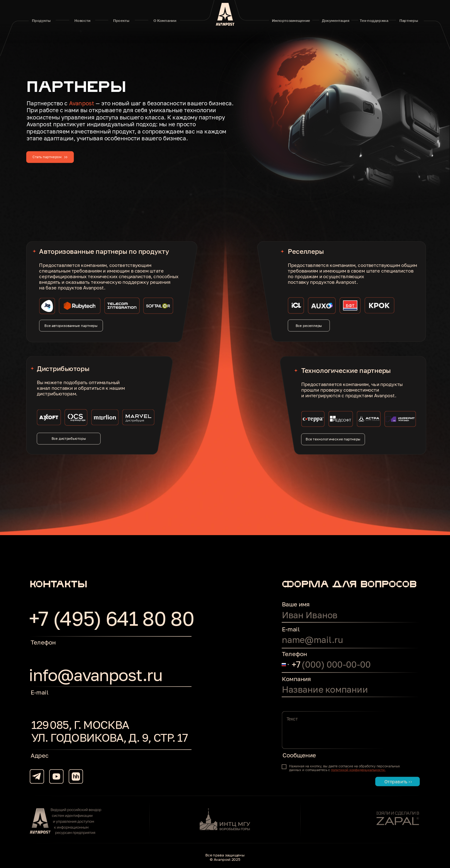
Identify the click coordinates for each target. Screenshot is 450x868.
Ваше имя (296, 604)
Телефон (295, 654)
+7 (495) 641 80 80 (111, 618)
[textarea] (351, 730)
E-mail (291, 629)
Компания (296, 678)
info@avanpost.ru (95, 674)
